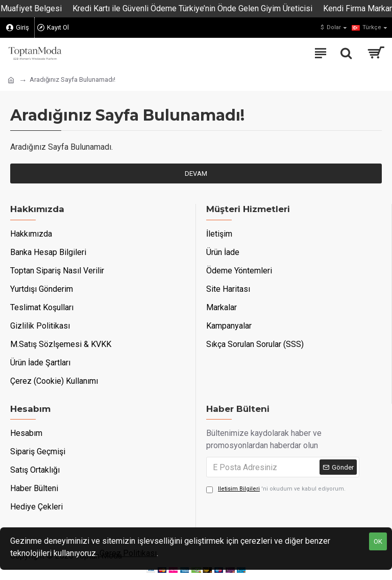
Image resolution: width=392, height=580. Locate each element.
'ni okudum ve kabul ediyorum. (276, 489)
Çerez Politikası (128, 553)
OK (378, 541)
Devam (196, 173)
